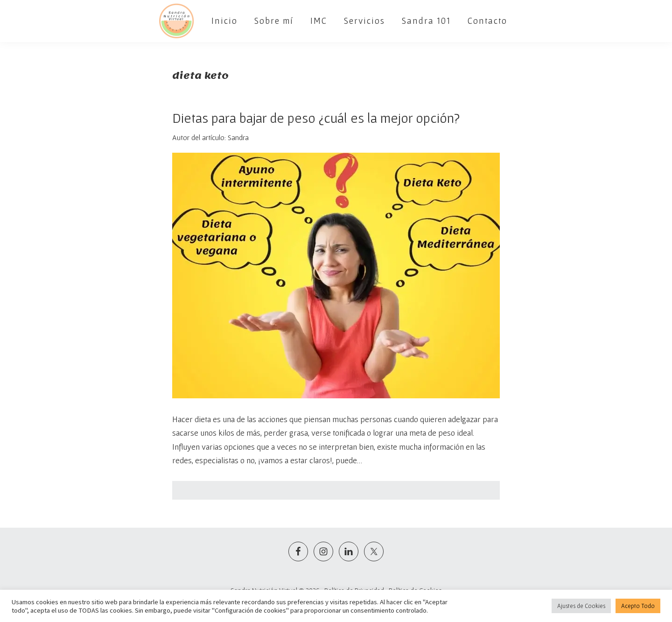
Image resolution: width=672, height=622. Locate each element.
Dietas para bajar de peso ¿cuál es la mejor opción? (316, 118)
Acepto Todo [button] (638, 606)
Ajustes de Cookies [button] (581, 606)
